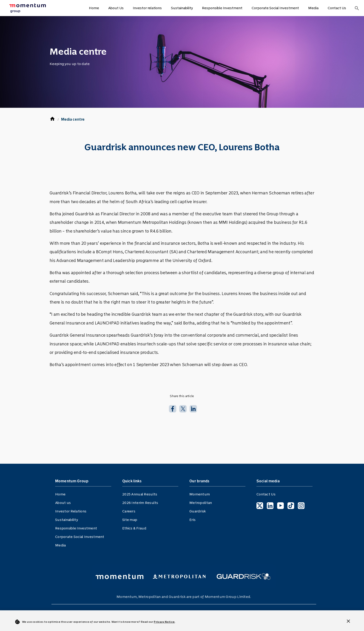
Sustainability (182, 8)
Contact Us (337, 8)
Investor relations (147, 8)
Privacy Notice (164, 622)
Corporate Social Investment (275, 8)
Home (94, 8)
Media (313, 8)
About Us (116, 8)
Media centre (73, 119)
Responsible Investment (222, 8)
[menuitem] (33, 8)
